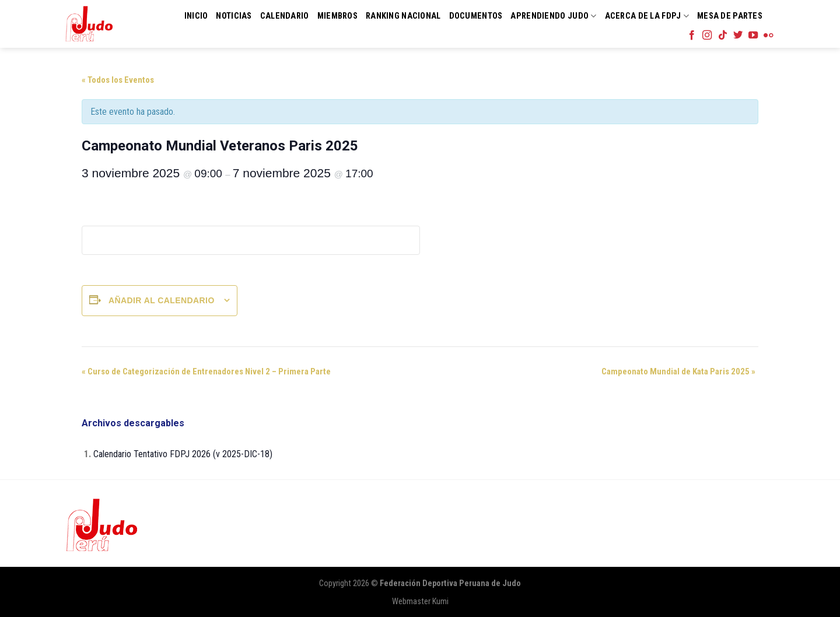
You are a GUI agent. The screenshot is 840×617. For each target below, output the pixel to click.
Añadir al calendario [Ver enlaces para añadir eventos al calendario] (162, 300)
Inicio (196, 16)
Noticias (234, 16)
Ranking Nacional (403, 16)
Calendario (285, 16)
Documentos (476, 16)
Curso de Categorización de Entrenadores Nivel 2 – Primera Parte (206, 371)
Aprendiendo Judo (553, 16)
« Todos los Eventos (118, 80)
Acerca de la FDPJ (647, 16)
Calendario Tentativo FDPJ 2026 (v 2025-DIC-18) (183, 454)
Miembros (337, 16)
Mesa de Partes (730, 16)
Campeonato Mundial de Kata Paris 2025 (678, 371)
